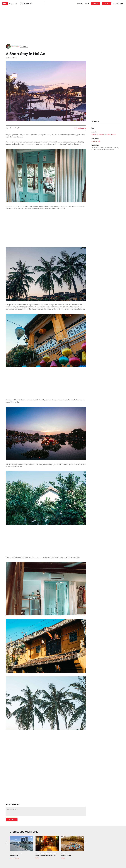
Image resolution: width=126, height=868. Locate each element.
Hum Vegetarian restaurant (46, 855)
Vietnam (63, 853)
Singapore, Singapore (16, 853)
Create (96, 3)
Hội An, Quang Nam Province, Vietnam (104, 134)
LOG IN (115, 3)
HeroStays (15, 46)
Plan (107, 3)
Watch (87, 3)
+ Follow (24, 46)
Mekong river (66, 855)
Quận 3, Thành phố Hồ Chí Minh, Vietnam (46, 853)
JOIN (121, 3)
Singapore (14, 855)
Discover (80, 3)
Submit (12, 819)
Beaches (94, 141)
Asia (99, 141)
